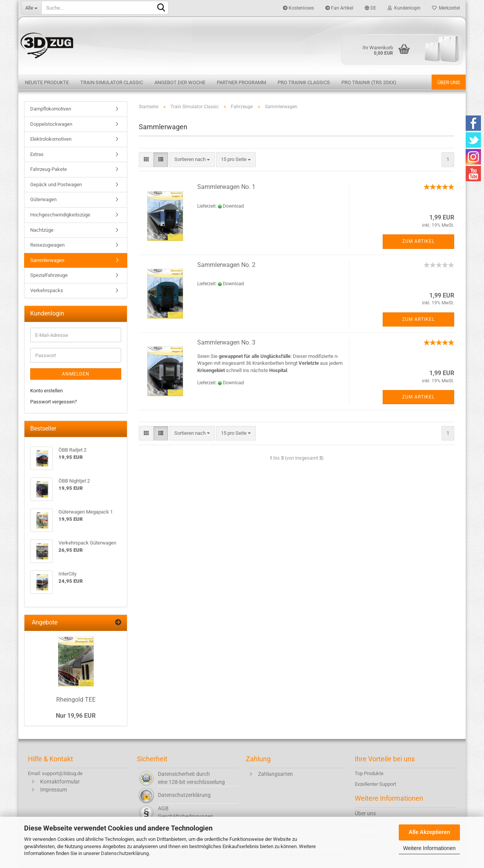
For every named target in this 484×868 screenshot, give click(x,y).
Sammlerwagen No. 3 (226, 342)
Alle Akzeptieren (429, 832)
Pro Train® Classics (304, 82)
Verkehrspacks (47, 290)
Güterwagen (43, 199)
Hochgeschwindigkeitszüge (60, 215)
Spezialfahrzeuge (49, 275)
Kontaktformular (60, 782)
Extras (37, 154)
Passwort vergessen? (54, 402)
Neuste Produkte (47, 82)
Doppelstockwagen (51, 124)
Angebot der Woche (180, 82)
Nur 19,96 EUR (76, 716)
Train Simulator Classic (112, 82)
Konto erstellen (46, 391)
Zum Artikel (418, 241)
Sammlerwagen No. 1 (226, 187)
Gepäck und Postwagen (56, 184)
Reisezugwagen (47, 245)
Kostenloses (298, 8)
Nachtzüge (42, 230)
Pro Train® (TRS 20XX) (369, 82)
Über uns (449, 82)
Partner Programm (241, 82)
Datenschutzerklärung (125, 853)
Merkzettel (446, 8)
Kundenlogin (404, 8)
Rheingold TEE (76, 700)
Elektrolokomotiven (51, 139)
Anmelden (76, 374)
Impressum (54, 790)
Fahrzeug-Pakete (49, 169)
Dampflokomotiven (51, 109)
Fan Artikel (339, 8)
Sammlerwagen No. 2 (226, 265)
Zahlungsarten (275, 774)
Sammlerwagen (47, 260)
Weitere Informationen (429, 848)
